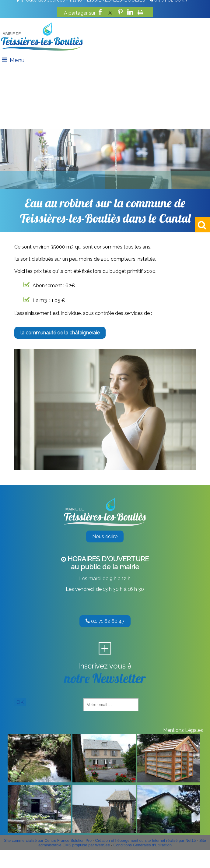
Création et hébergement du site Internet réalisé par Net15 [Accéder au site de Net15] (146, 840)
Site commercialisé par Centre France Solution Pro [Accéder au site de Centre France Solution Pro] (48, 840)
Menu (17, 60)
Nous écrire (105, 536)
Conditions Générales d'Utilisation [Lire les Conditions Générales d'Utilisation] (142, 845)
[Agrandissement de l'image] (39, 781)
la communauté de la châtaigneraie (60, 333)
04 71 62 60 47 (105, 621)
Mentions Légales (183, 730)
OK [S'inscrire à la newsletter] (20, 702)
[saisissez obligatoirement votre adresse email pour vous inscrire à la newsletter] (111, 705)
